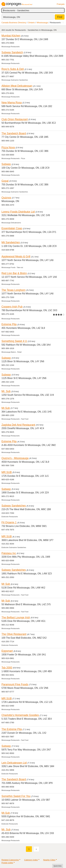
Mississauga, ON (12, 17)
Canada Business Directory (14, 23)
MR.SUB (7, 472)
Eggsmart (7, 651)
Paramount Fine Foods (15, 684)
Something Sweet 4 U (14, 341)
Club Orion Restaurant (15, 119)
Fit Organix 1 (9, 522)
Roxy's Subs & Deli (13, 69)
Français (61, 4)
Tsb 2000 (7, 668)
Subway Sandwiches (14, 506)
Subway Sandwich (12, 52)
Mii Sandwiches (11, 242)
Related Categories (10, 860)
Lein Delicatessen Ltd (14, 763)
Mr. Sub (6, 391)
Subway (6, 164)
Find (60, 17)
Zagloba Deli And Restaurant (18, 425)
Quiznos (6, 198)
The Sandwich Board (14, 133)
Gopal (5, 181)
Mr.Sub (6, 408)
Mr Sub (6, 584)
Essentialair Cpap (12, 228)
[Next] (36, 849)
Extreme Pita (9, 324)
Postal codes (7, 863)
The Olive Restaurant (14, 634)
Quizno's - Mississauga (15, 458)
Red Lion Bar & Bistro (14, 273)
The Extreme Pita (12, 729)
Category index (31, 860)
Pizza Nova (8, 147)
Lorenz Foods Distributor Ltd (18, 212)
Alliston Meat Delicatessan (17, 86)
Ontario (32, 23)
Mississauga (42, 23)
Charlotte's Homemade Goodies (20, 715)
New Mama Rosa (12, 103)
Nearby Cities (49, 860)
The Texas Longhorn (13, 290)
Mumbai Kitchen (11, 36)
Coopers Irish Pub (12, 307)
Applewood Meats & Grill (16, 256)
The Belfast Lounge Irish (16, 617)
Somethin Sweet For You (16, 796)
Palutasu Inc (9, 553)
